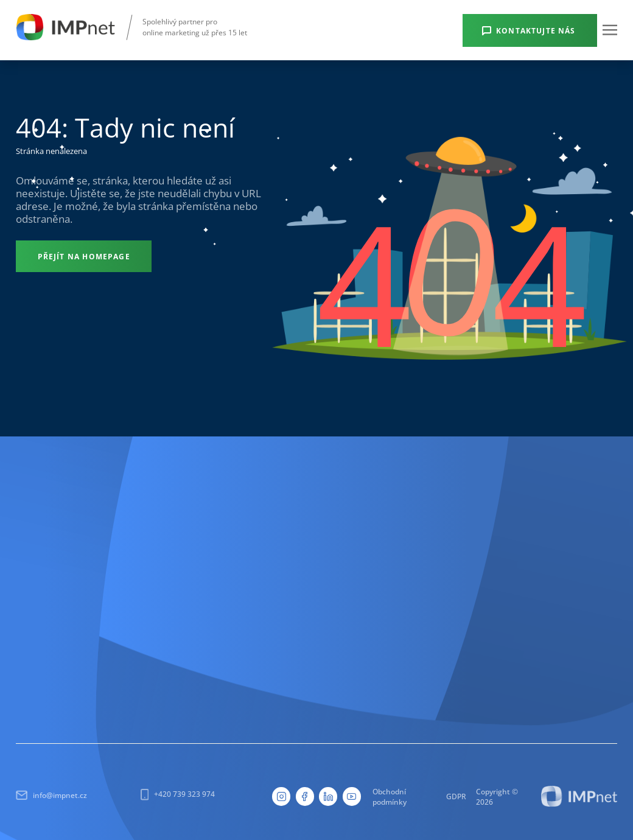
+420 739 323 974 (178, 794)
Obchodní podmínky (390, 796)
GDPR (456, 796)
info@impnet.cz (51, 795)
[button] (610, 30)
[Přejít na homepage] (84, 256)
